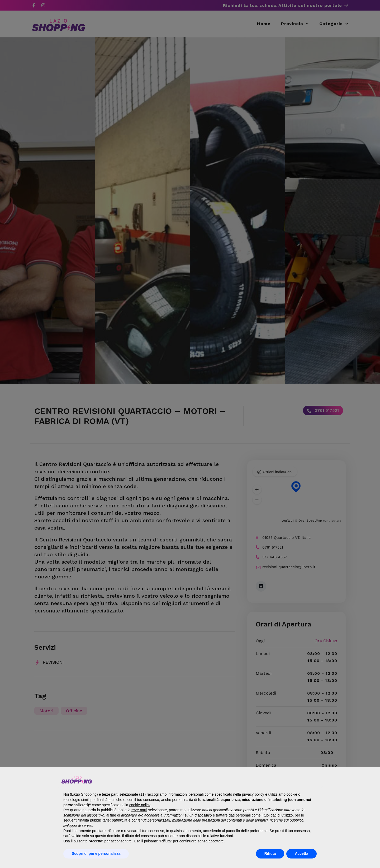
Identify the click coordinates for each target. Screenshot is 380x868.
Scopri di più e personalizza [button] (96, 853)
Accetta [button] (301, 853)
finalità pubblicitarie (94, 820)
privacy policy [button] (253, 794)
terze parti (139, 810)
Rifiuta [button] (270, 853)
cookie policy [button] (140, 805)
